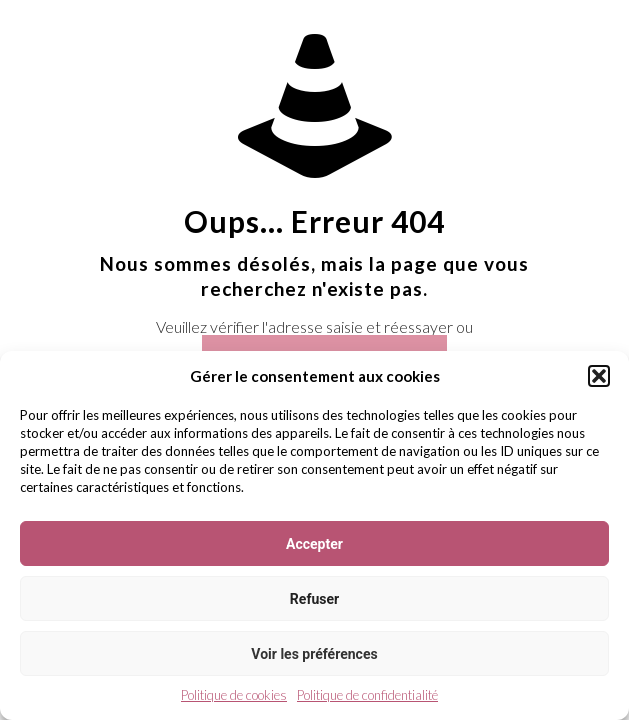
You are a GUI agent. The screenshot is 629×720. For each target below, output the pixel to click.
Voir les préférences (314, 654)
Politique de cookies (234, 695)
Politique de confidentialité (367, 695)
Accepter (314, 544)
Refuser (314, 599)
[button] (599, 376)
